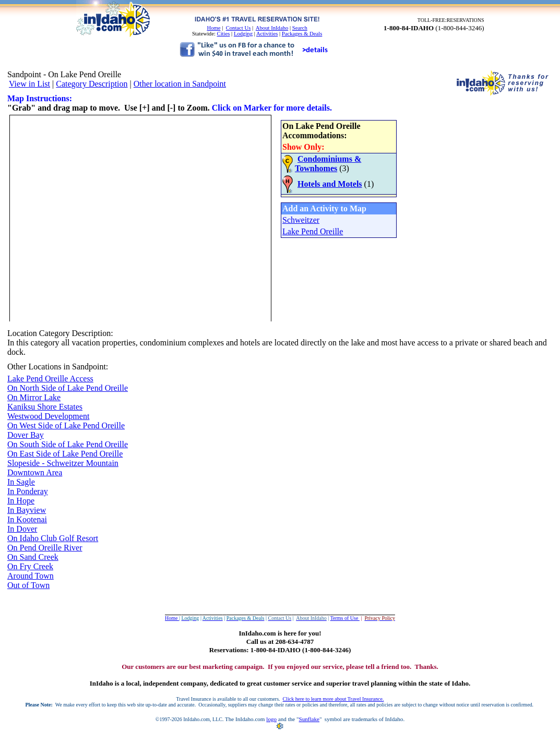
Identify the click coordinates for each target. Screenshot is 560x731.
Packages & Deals (302, 34)
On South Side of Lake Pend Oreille (68, 444)
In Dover (22, 529)
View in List (29, 84)
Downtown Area (35, 472)
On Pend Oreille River (45, 548)
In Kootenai (27, 519)
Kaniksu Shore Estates (45, 407)
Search (300, 28)
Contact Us (239, 28)
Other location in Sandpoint (180, 84)
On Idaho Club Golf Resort (53, 538)
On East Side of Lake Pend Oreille (65, 454)
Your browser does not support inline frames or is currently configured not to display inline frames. (203, 217)
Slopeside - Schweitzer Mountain (63, 463)
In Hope (21, 501)
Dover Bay (26, 435)
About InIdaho (272, 28)
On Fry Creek (30, 566)
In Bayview (27, 510)
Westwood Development (48, 416)
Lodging (243, 34)
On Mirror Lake (34, 397)
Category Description (92, 84)
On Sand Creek (33, 557)
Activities (267, 34)
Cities (224, 34)
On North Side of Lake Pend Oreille (68, 388)
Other (17, 367)
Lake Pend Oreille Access (50, 379)
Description (92, 333)
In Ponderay (28, 491)
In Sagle (21, 482)
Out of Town (28, 585)
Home (213, 28)
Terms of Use (345, 618)
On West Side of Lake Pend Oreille (66, 426)
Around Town (31, 576)
